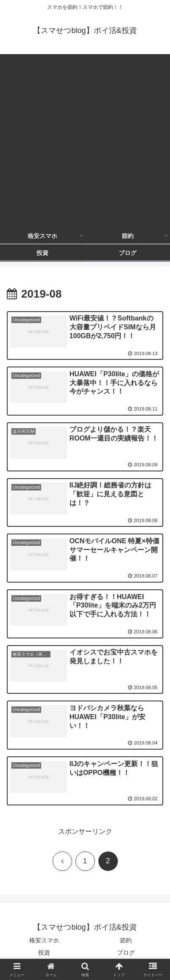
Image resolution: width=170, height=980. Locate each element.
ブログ (126, 953)
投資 (44, 953)
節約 (126, 940)
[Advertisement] (85, 139)
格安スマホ (44, 940)
